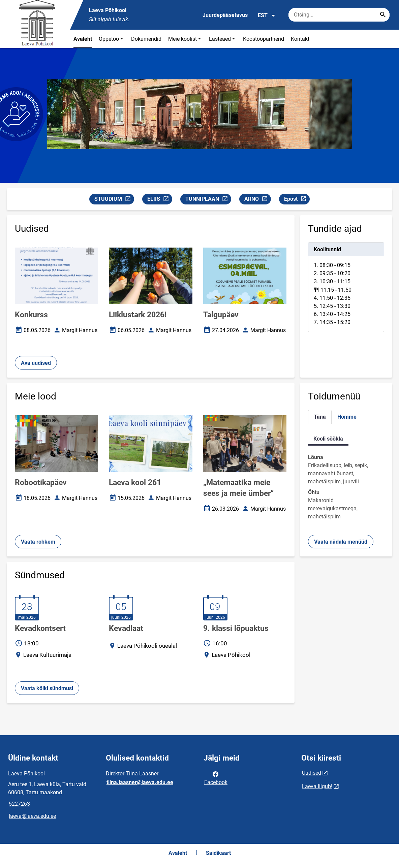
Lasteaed (223, 39)
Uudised (312, 773)
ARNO (257, 200)
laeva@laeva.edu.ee (32, 816)
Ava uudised (36, 363)
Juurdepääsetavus (225, 15)
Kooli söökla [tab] (328, 439)
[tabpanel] (346, 287)
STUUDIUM (114, 200)
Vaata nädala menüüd (341, 542)
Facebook (216, 778)
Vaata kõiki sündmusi (47, 688)
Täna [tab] (320, 417)
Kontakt (300, 39)
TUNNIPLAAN (208, 200)
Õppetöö (112, 39)
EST (267, 15)
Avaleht (83, 39)
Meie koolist (185, 39)
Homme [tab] (347, 417)
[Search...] (383, 15)
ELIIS (160, 200)
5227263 (19, 804)
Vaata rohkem (38, 542)
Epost (297, 200)
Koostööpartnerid (264, 39)
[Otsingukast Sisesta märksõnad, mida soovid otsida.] (339, 15)
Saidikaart (218, 853)
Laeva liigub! (317, 786)
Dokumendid (146, 39)
